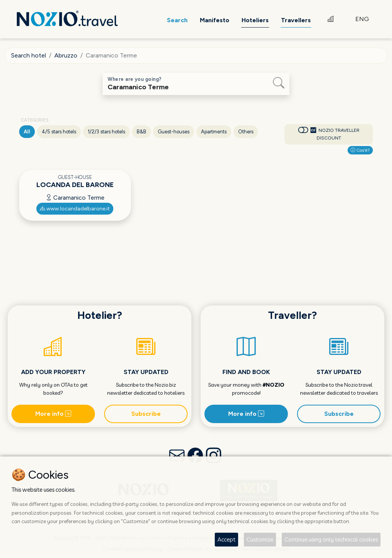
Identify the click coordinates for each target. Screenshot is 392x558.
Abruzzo (66, 55)
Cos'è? (360, 150)
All (27, 132)
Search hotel (29, 55)
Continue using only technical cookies (331, 539)
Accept (226, 539)
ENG (362, 19)
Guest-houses (174, 132)
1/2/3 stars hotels (106, 132)
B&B (141, 132)
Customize (260, 539)
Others (246, 132)
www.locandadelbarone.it (75, 209)
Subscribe (146, 414)
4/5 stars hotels (59, 132)
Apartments (214, 132)
